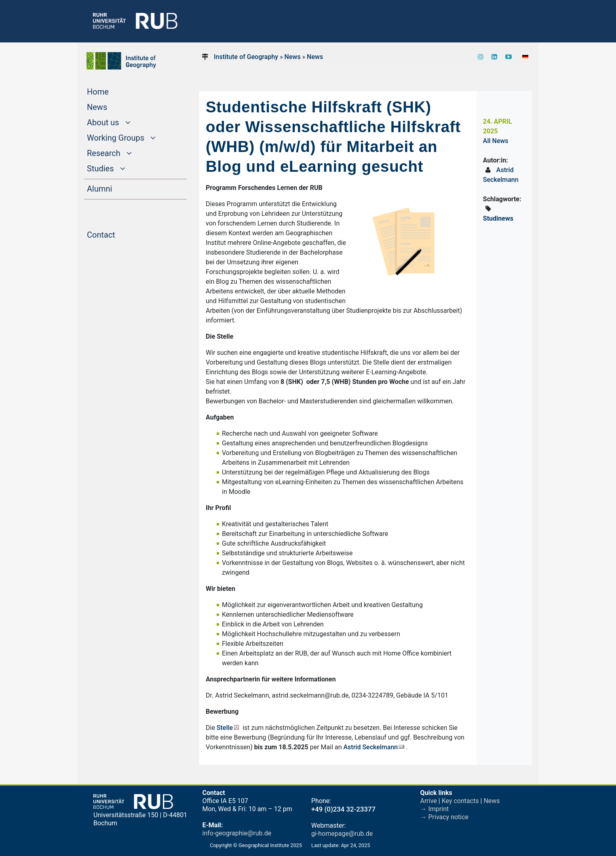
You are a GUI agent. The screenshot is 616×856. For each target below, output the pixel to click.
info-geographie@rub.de (237, 833)
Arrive (429, 801)
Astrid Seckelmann (371, 747)
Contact (116, 234)
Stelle (225, 728)
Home (113, 91)
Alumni (115, 188)
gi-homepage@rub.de (342, 834)
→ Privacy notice (445, 817)
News (112, 106)
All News (496, 141)
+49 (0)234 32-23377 (343, 809)
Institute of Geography (246, 57)
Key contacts (460, 801)
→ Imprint (435, 809)
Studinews (498, 218)
